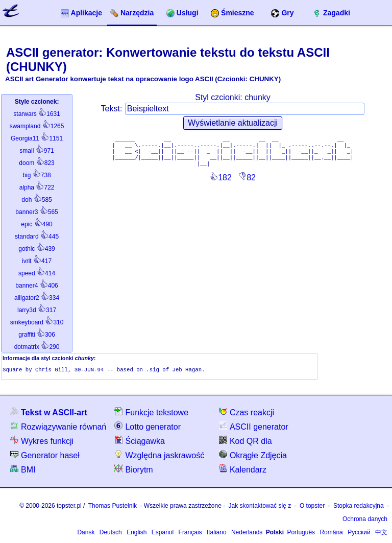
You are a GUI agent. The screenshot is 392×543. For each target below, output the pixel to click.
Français (190, 533)
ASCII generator (254, 427)
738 (36, 175)
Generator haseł (45, 456)
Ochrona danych (365, 520)
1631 (36, 114)
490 (36, 224)
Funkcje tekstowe (151, 413)
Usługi (182, 13)
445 (37, 237)
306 (37, 335)
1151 (37, 138)
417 (37, 261)
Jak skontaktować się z (260, 507)
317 (37, 310)
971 (36, 151)
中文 (381, 533)
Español (163, 533)
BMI (23, 470)
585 (36, 200)
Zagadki (332, 13)
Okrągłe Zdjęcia (253, 456)
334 (37, 298)
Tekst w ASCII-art (49, 413)
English (137, 533)
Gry (282, 13)
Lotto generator (148, 427)
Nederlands (247, 533)
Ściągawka (139, 442)
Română (331, 533)
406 (36, 286)
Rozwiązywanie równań (58, 427)
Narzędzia (132, 13)
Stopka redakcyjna (359, 507)
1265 (37, 126)
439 (36, 249)
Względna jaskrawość (159, 456)
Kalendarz (243, 470)
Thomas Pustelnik (113, 507)
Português (301, 533)
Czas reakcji (247, 413)
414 (37, 273)
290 (37, 347)
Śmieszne (232, 13)
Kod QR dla (246, 442)
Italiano (217, 533)
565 (36, 212)
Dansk (86, 533)
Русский (359, 533)
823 (36, 163)
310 (37, 322)
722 (37, 187)
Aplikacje (81, 13)
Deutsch (111, 533)
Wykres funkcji (42, 442)
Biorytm (133, 470)
